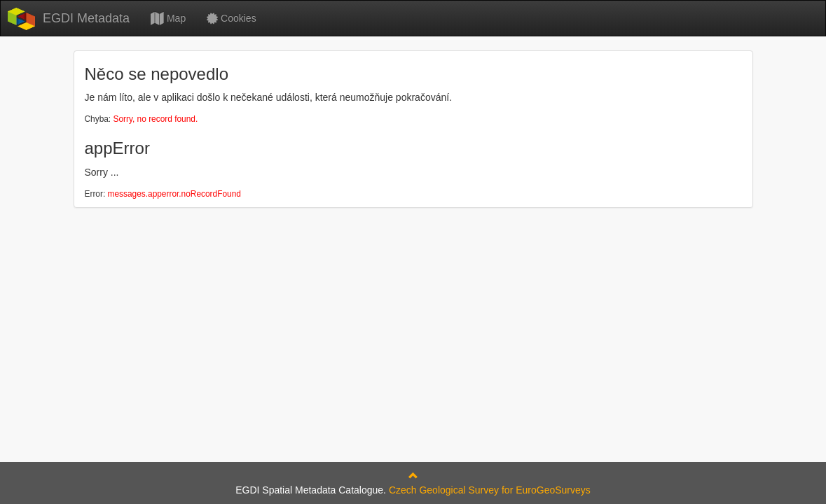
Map (168, 18)
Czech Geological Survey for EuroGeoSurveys (490, 490)
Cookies (231, 18)
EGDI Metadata (86, 18)
